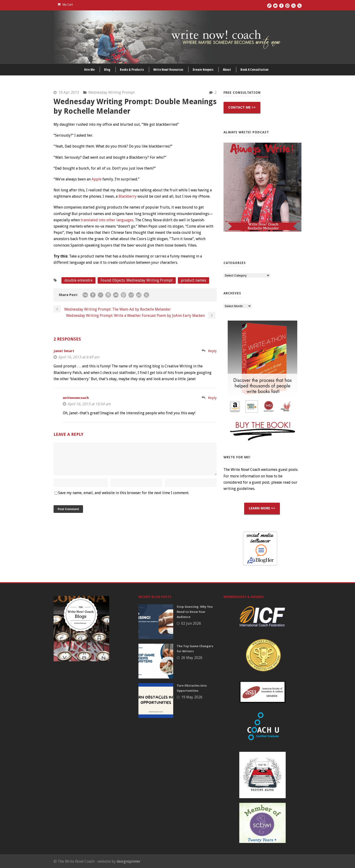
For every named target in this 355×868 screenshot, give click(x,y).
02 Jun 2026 (191, 623)
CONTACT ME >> (242, 107)
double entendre (78, 280)
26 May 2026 (192, 658)
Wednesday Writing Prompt (112, 92)
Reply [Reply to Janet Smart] (212, 351)
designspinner (129, 861)
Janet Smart (64, 351)
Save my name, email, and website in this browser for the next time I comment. (124, 498)
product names (193, 280)
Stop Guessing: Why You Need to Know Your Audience (195, 612)
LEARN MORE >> (262, 508)
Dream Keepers (203, 69)
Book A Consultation (254, 69)
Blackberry (128, 196)
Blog (107, 69)
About (227, 69)
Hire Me (89, 69)
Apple (97, 179)
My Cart (65, 5)
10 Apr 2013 (69, 92)
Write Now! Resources (168, 69)
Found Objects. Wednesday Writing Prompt (137, 280)
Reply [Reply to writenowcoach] (212, 398)
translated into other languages (107, 220)
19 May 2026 (192, 697)
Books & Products (132, 69)
